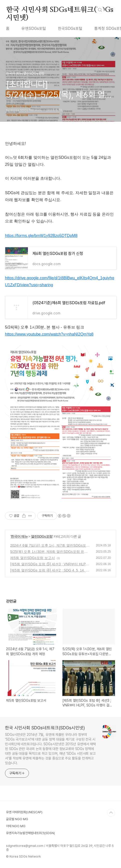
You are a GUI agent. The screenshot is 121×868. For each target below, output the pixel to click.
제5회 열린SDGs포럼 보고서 (33, 558)
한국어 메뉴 (19, 536)
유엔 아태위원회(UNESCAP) (24, 812)
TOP (111, 813)
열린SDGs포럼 (42, 536)
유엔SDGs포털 (34, 29)
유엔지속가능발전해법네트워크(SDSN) (30, 833)
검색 (100, 10)
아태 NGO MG (16, 826)
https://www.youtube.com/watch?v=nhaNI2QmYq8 (49, 334)
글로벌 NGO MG (17, 819)
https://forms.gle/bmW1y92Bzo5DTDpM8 (41, 236)
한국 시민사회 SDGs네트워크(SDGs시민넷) (60, 10)
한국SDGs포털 (70, 29)
